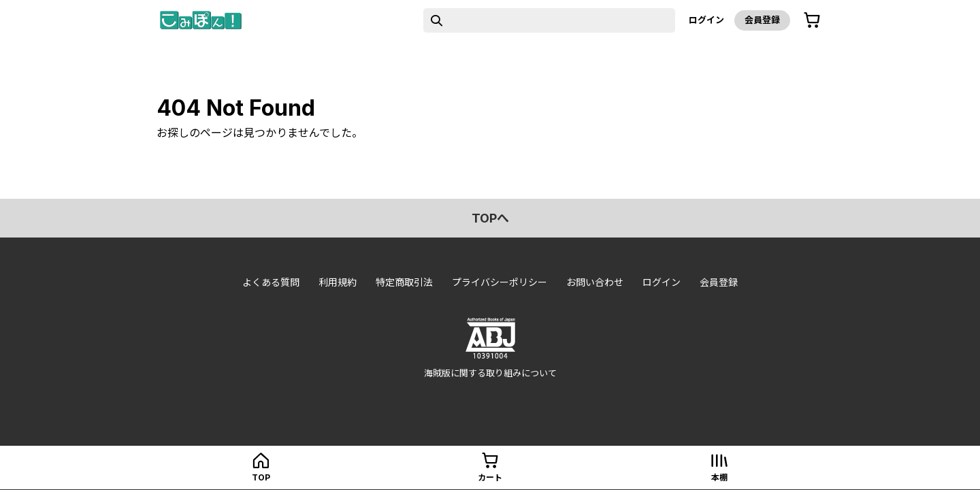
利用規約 (338, 282)
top (261, 477)
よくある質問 (271, 282)
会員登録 (762, 20)
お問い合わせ (595, 282)
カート (490, 477)
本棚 (719, 477)
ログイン (706, 20)
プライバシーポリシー (500, 282)
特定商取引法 (404, 282)
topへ (490, 218)
